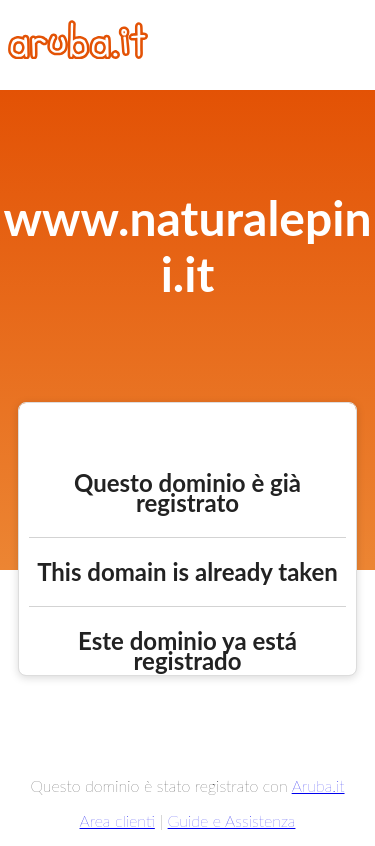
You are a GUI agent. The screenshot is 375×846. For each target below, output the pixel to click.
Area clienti (117, 820)
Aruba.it (318, 785)
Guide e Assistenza (232, 820)
